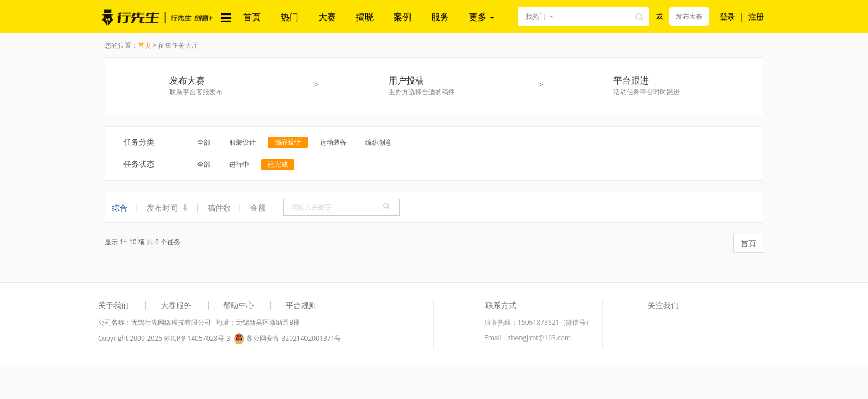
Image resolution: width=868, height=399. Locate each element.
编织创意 (379, 142)
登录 (727, 16)
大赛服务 (176, 305)
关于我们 (113, 305)
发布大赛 (689, 16)
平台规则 (301, 305)
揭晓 (365, 17)
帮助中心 (239, 305)
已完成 (278, 164)
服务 (440, 17)
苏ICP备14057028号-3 (197, 338)
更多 (482, 17)
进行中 (239, 164)
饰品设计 (288, 142)
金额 (258, 208)
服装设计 (242, 142)
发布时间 (168, 208)
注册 (756, 16)
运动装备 (333, 142)
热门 (290, 17)
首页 (252, 17)
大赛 (327, 17)
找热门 (536, 16)
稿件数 (219, 208)
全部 (204, 142)
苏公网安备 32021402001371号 (287, 339)
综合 (120, 208)
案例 (402, 17)
